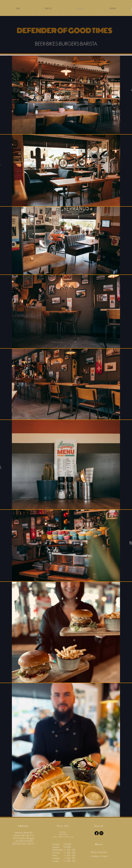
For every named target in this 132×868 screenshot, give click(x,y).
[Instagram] (101, 833)
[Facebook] (97, 833)
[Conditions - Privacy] (99, 856)
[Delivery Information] (99, 852)
